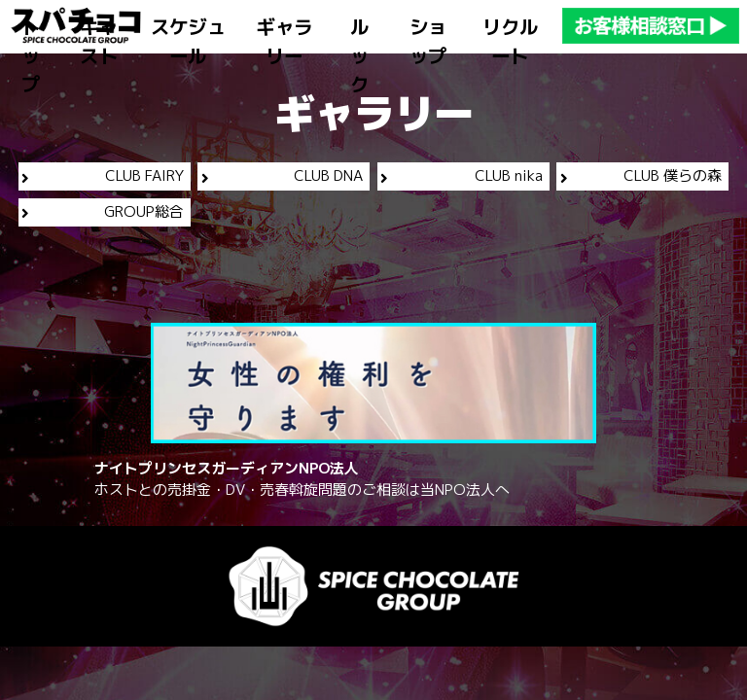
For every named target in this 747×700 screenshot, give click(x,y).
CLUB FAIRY (102, 175)
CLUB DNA (282, 175)
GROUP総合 (102, 211)
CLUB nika (461, 175)
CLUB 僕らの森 (641, 175)
